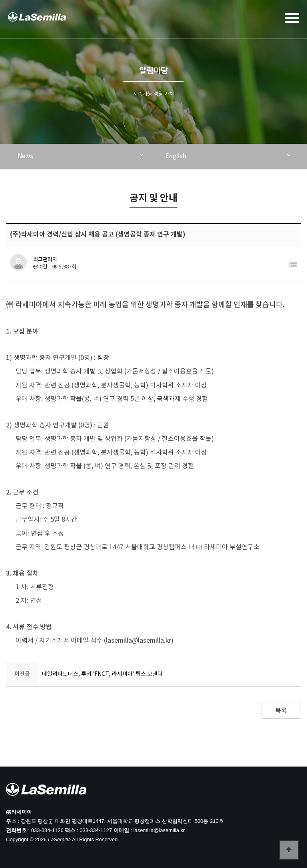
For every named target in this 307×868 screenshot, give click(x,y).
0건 (40, 267)
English (176, 156)
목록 (281, 711)
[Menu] (292, 18)
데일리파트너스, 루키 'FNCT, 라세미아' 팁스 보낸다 (102, 674)
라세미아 (38, 20)
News (26, 156)
